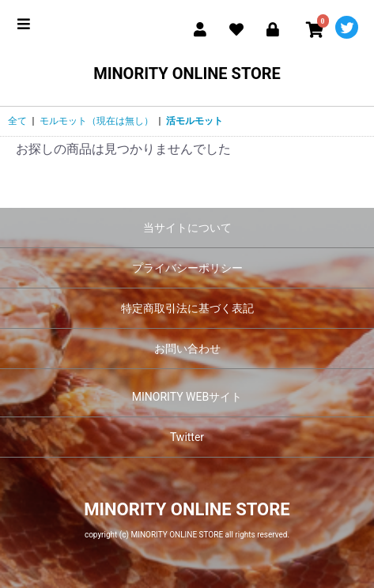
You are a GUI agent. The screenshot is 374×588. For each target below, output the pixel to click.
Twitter (187, 437)
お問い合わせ (187, 349)
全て (17, 121)
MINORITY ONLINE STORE (187, 73)
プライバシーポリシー (187, 268)
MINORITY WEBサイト (187, 397)
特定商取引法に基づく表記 (187, 308)
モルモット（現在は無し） (96, 121)
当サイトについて (187, 228)
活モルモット (195, 121)
